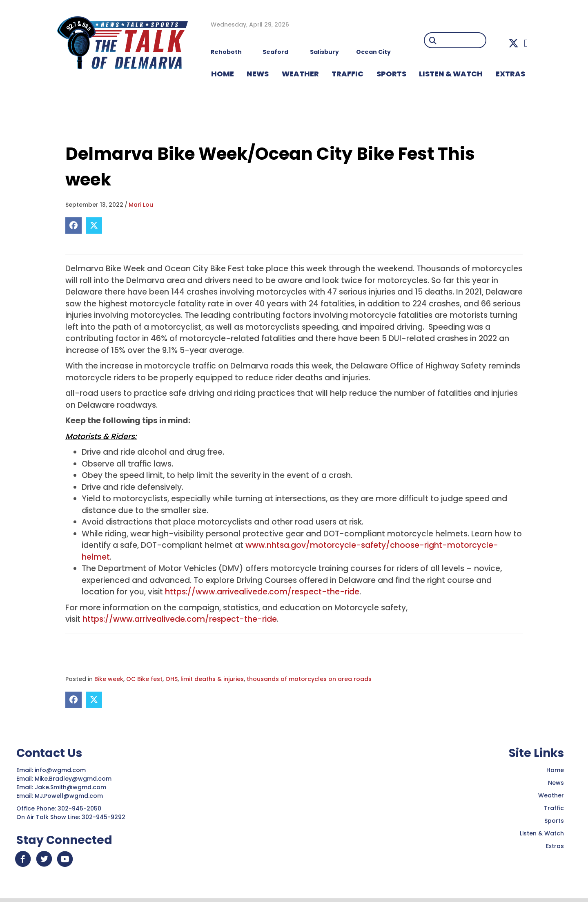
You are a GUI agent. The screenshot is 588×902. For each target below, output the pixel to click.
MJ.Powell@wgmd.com (70, 796)
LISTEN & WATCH (451, 74)
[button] (513, 43)
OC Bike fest (144, 679)
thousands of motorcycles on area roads (309, 679)
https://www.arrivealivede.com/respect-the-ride (262, 592)
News (556, 783)
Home (555, 770)
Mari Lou (141, 205)
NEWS (258, 74)
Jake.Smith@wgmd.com (71, 787)
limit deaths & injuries (212, 679)
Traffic (554, 808)
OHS (171, 679)
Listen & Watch (542, 833)
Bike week (109, 679)
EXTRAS (510, 74)
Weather (551, 795)
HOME (223, 74)
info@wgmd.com (61, 770)
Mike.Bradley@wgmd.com (73, 779)
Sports (391, 74)
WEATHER (300, 74)
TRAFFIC (347, 74)
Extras (555, 846)
